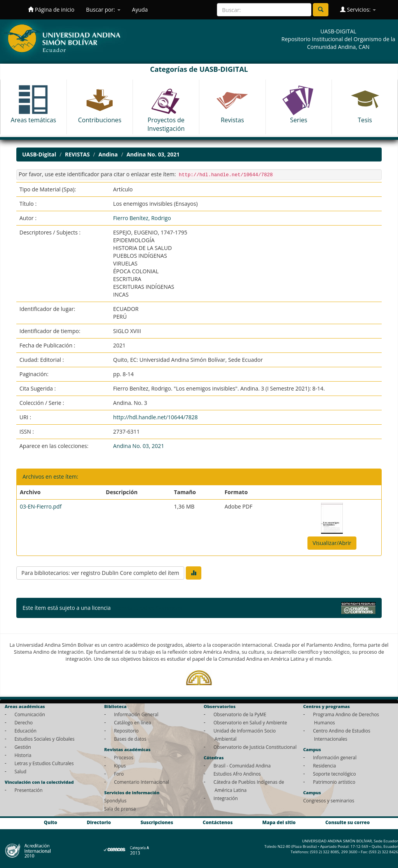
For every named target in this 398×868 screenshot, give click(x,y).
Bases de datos (130, 739)
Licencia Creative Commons (147, 608)
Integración (226, 798)
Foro (119, 774)
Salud (20, 771)
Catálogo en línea (132, 722)
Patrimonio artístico (334, 782)
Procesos (124, 757)
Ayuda (140, 10)
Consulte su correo (347, 822)
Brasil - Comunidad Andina (242, 766)
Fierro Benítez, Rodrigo (142, 218)
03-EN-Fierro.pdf (41, 506)
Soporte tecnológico (334, 774)
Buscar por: (103, 10)
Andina (108, 154)
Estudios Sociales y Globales (44, 739)
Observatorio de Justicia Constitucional (255, 747)
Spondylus (115, 800)
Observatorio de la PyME (240, 714)
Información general (335, 757)
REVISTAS (77, 154)
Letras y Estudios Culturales (44, 763)
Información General (136, 714)
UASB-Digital (39, 154)
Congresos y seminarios (329, 800)
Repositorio (126, 731)
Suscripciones (157, 822)
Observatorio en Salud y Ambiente (250, 722)
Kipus (120, 766)
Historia (23, 755)
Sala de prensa (120, 809)
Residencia (324, 766)
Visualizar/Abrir (332, 543)
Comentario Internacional (141, 782)
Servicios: (358, 10)
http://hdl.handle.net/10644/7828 (155, 417)
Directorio (99, 822)
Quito (51, 822)
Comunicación (30, 714)
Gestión (23, 747)
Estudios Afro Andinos (237, 774)
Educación (25, 731)
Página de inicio (51, 10)
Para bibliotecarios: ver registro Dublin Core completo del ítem (100, 573)
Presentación (28, 790)
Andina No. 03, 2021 (153, 154)
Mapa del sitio (279, 822)
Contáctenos (218, 822)
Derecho (24, 722)
